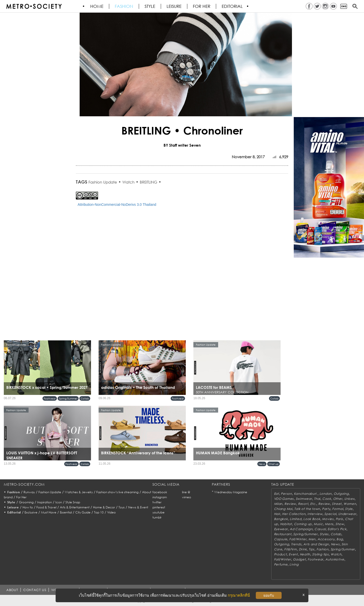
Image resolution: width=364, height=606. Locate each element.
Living (294, 564)
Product (280, 554)
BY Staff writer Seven (182, 145)
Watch (128, 182)
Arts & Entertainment (75, 507)
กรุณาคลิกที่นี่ (239, 595)
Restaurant (283, 534)
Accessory (326, 539)
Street (337, 504)
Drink (303, 549)
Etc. (313, 504)
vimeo (187, 497)
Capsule (281, 539)
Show (340, 524)
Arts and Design (316, 544)
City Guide (83, 512)
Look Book (312, 519)
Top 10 (99, 512)
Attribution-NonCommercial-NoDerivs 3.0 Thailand (117, 205)
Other (338, 499)
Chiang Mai (283, 509)
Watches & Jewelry (79, 492)
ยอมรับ (269, 595)
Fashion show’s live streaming (117, 492)
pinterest (159, 507)
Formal (338, 509)
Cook (327, 499)
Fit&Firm (290, 549)
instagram (160, 497)
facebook (160, 492)
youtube (158, 512)
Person (286, 494)
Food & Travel (46, 507)
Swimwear (304, 499)
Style (150, 6)
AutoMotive (335, 559)
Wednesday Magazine (231, 492)
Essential (66, 512)
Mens (329, 524)
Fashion (124, 6)
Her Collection (294, 514)
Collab (85, 398)
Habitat (286, 524)
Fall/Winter (298, 539)
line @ (186, 492)
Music (318, 524)
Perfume (281, 564)
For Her (21, 497)
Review (290, 504)
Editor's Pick (337, 529)
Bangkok (281, 519)
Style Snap (73, 502)
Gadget (299, 559)
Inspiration (44, 502)
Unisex (349, 499)
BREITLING (149, 182)
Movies (328, 519)
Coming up (303, 524)
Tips (312, 549)
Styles (324, 534)
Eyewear (281, 529)
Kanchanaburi (306, 494)
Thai (317, 499)
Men (312, 539)
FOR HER (202, 6)
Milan (278, 504)
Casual (320, 529)
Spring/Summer (68, 398)
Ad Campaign (301, 529)
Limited (295, 519)
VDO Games (284, 499)
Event (293, 554)
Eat (277, 494)
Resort (303, 504)
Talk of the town (307, 509)
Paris (339, 519)
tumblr (157, 517)
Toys (122, 507)
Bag (340, 539)
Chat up (274, 464)
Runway (29, 492)
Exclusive (31, 512)
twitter (157, 502)
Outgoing (341, 494)
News (262, 464)
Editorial (232, 6)
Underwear (347, 514)
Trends (296, 544)
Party (326, 509)
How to (28, 507)
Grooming (26, 502)
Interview (315, 514)
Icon (59, 502)
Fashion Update (103, 182)
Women (350, 504)
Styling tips (321, 554)
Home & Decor (104, 507)
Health (305, 554)
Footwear (50, 398)
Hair (277, 514)
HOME (97, 6)
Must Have (49, 512)
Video (111, 512)
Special (330, 514)
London (326, 494)
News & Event (138, 507)
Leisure (174, 6)
